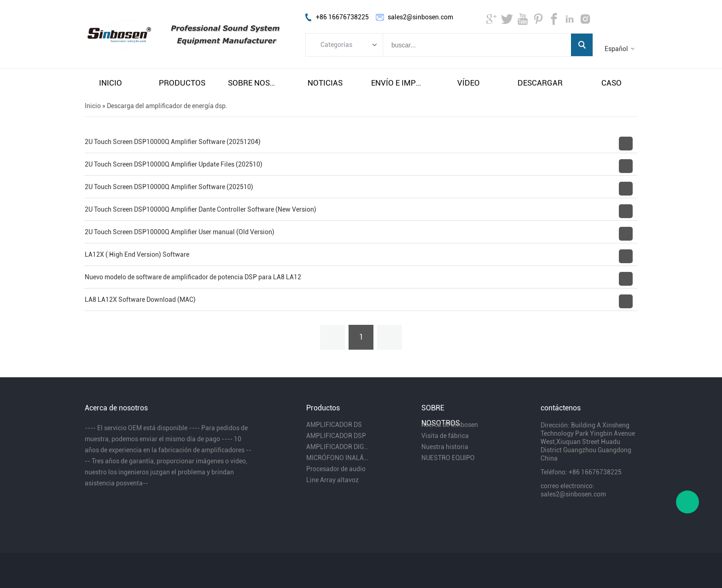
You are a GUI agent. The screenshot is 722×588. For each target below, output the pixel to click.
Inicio (93, 106)
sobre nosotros (254, 83)
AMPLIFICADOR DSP (336, 436)
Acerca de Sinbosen (450, 425)
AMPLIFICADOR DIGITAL (337, 447)
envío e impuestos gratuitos (397, 83)
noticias (325, 83)
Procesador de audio (336, 469)
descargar (540, 83)
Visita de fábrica (445, 436)
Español (616, 49)
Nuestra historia (445, 447)
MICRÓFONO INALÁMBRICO (337, 458)
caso (611, 83)
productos (182, 83)
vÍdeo (469, 83)
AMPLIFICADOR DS (334, 425)
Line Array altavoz (332, 480)
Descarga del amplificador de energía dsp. (167, 106)
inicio (111, 83)
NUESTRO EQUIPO (448, 458)
